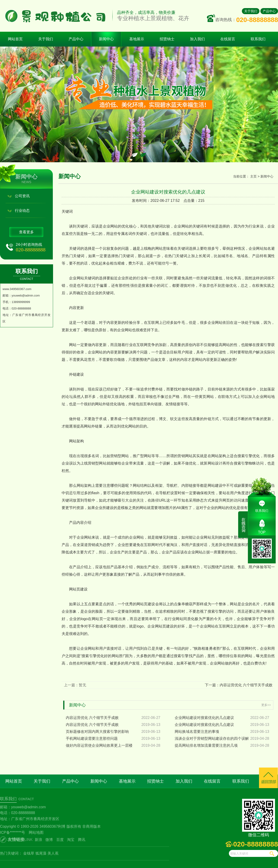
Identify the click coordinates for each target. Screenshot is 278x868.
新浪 (38, 840)
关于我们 (251, 11)
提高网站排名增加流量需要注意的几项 (206, 745)
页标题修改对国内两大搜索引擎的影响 (97, 732)
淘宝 (71, 840)
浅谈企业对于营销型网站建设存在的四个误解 (212, 738)
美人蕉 (53, 853)
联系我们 (241, 781)
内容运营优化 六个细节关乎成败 (92, 718)
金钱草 (29, 853)
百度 (60, 840)
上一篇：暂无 (75, 685)
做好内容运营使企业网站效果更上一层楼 (99, 745)
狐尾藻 (41, 853)
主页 (253, 176)
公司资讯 (22, 196)
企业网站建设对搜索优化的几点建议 (204, 718)
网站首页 (15, 39)
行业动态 (22, 211)
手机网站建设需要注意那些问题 (92, 738)
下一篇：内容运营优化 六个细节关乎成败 (239, 685)
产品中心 (269, 11)
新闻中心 (267, 176)
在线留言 (212, 781)
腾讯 (82, 840)
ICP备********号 (13, 832)
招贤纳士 (155, 781)
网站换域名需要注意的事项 (197, 732)
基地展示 (127, 781)
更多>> (266, 705)
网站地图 (36, 832)
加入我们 (184, 781)
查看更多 (26, 232)
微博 (49, 840)
